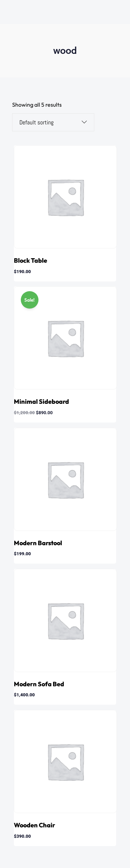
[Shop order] (48, 122)
